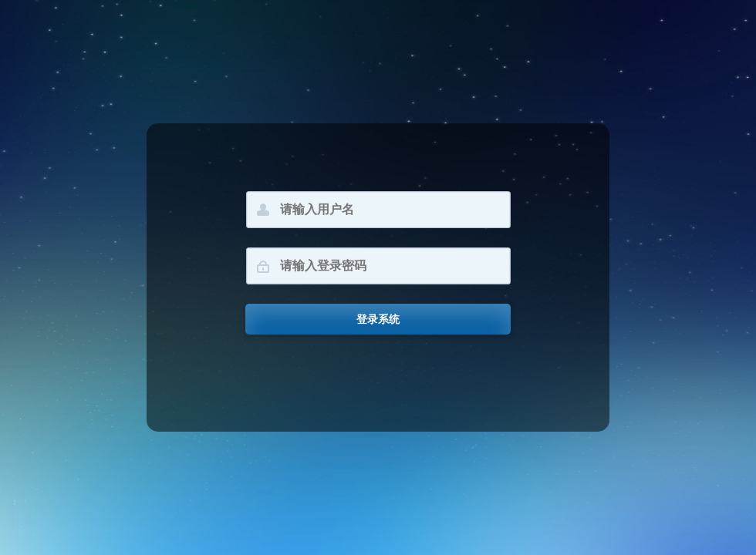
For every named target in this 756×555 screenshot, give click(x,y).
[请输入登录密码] (378, 266)
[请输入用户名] (378, 210)
